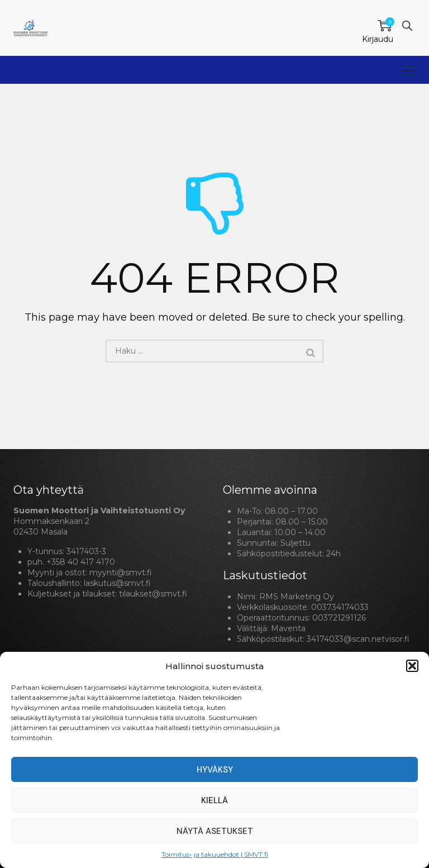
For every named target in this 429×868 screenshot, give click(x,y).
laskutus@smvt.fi (117, 583)
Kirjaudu (378, 39)
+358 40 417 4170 (81, 562)
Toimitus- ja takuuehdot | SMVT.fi (215, 854)
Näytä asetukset (215, 831)
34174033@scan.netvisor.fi (358, 639)
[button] (412, 666)
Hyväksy (215, 770)
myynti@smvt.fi (121, 573)
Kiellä (214, 800)
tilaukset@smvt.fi (153, 594)
